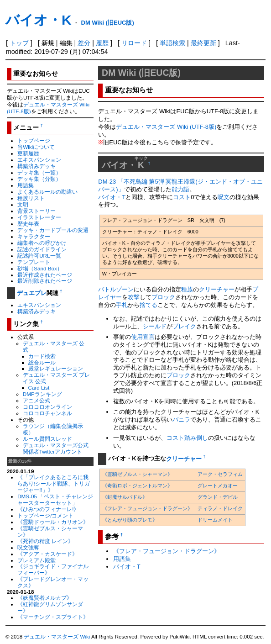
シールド (155, 326)
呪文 (224, 197)
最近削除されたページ (45, 281)
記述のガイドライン (42, 249)
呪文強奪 (28, 547)
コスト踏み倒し (187, 438)
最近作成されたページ (45, 275)
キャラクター (34, 236)
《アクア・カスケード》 (47, 554)
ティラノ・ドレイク (220, 508)
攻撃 (134, 297)
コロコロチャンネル (47, 413)
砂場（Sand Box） (40, 268)
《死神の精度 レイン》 (45, 541)
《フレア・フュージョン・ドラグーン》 (147, 508)
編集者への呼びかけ (42, 243)
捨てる (149, 305)
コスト (182, 197)
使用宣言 (143, 337)
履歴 (102, 43)
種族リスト (31, 198)
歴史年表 (28, 224)
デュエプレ (32, 293)
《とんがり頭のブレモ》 (130, 520)
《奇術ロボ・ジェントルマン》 (137, 486)
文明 (23, 204)
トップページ (34, 140)
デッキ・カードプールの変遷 (53, 230)
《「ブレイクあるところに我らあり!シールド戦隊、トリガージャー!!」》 (54, 483)
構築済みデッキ (36, 166)
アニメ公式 (36, 400)
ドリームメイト (215, 520)
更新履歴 (28, 153)
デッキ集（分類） (39, 179)
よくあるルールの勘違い (47, 192)
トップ (19, 43)
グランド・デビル (218, 497)
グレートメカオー (218, 486)
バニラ (181, 420)
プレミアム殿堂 (36, 560)
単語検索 (172, 43)
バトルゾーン (116, 289)
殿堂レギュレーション (56, 368)
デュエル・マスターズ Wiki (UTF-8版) (166, 127)
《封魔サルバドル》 (125, 497)
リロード (134, 43)
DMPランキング (42, 394)
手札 (122, 305)
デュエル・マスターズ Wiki (57, 637)
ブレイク (184, 326)
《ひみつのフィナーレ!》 (48, 509)
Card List (39, 388)
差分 (84, 43)
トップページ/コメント (45, 515)
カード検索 (42, 356)
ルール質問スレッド (47, 439)
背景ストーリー (36, 211)
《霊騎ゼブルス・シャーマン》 (137, 474)
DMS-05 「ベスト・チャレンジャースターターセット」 (55, 499)
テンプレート (34, 262)
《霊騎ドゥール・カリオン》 (53, 522)
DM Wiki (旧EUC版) (108, 23)
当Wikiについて (36, 147)
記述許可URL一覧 (39, 256)
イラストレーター (39, 217)
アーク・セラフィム (220, 474)
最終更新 (203, 43)
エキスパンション (39, 160)
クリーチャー (217, 289)
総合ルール (42, 362)
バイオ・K (39, 20)
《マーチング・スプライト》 (53, 617)
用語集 (26, 185)
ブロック (163, 297)
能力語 (180, 189)
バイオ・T (112, 197)
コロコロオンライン (47, 407)
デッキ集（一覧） (39, 172)
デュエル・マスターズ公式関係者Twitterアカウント (56, 448)
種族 (187, 289)
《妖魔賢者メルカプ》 (45, 598)
